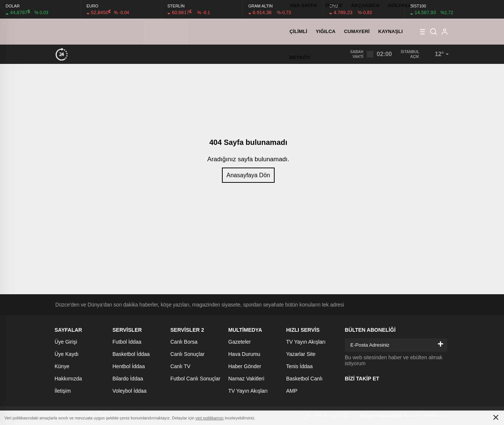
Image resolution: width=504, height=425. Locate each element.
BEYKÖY (300, 57)
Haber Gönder (245, 366)
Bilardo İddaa (128, 379)
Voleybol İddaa (130, 391)
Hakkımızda (68, 379)
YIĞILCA (326, 31)
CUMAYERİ (357, 31)
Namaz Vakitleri (246, 379)
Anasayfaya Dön (248, 175)
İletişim (63, 391)
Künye (62, 366)
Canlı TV (180, 366)
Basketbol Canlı (304, 379)
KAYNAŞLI (390, 31)
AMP (292, 391)
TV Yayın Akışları (248, 391)
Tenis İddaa (300, 366)
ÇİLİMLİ (298, 31)
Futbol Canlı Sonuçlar (195, 379)
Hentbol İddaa (129, 366)
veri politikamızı (210, 418)
